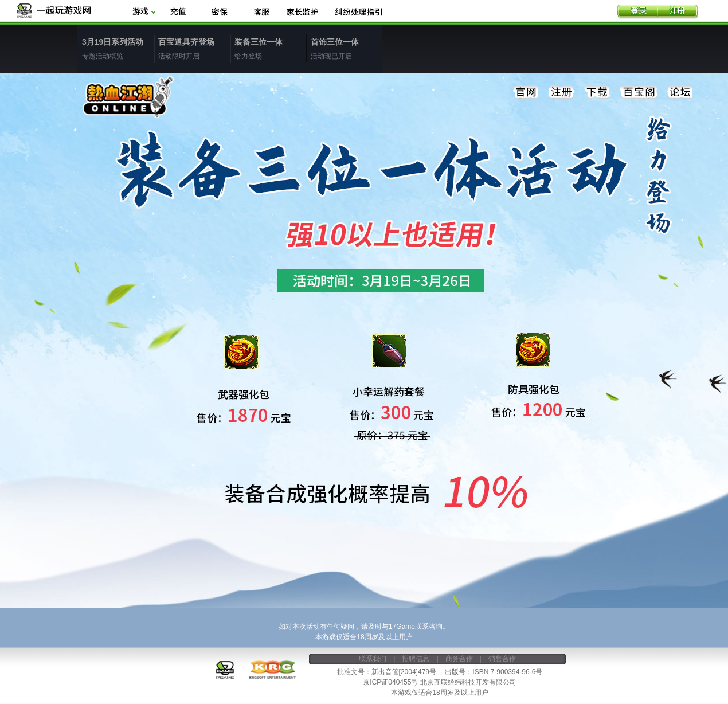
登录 (637, 12)
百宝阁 (639, 92)
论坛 (680, 92)
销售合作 (502, 659)
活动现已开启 (347, 48)
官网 (526, 92)
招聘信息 (416, 659)
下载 (597, 92)
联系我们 (373, 659)
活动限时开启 (194, 48)
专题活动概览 (118, 48)
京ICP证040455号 (390, 682)
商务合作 (459, 659)
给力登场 (270, 48)
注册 (678, 12)
